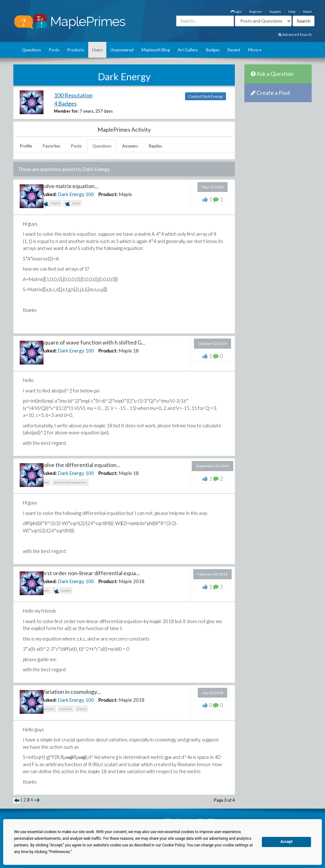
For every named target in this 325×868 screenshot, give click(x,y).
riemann (66, 709)
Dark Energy (71, 194)
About (307, 11)
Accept (287, 842)
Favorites (52, 146)
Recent (234, 50)
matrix (52, 204)
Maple (125, 194)
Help (292, 11)
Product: (108, 194)
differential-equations (70, 482)
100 (90, 194)
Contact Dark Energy (206, 96)
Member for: (66, 111)
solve (72, 204)
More (255, 50)
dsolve (62, 591)
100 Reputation (73, 95)
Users (97, 50)
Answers (130, 146)
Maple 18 (129, 351)
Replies (156, 146)
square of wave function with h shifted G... (93, 342)
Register (256, 11)
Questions (31, 50)
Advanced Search (295, 34)
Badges (213, 50)
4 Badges (65, 103)
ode (46, 482)
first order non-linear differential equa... (91, 573)
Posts (54, 50)
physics (49, 709)
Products (76, 50)
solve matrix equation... (70, 186)
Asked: (49, 194)
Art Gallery (188, 50)
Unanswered (122, 50)
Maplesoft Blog (156, 50)
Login (236, 11)
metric (82, 709)
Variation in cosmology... (71, 692)
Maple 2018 (132, 581)
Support (275, 11)
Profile (26, 146)
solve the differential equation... (81, 465)
